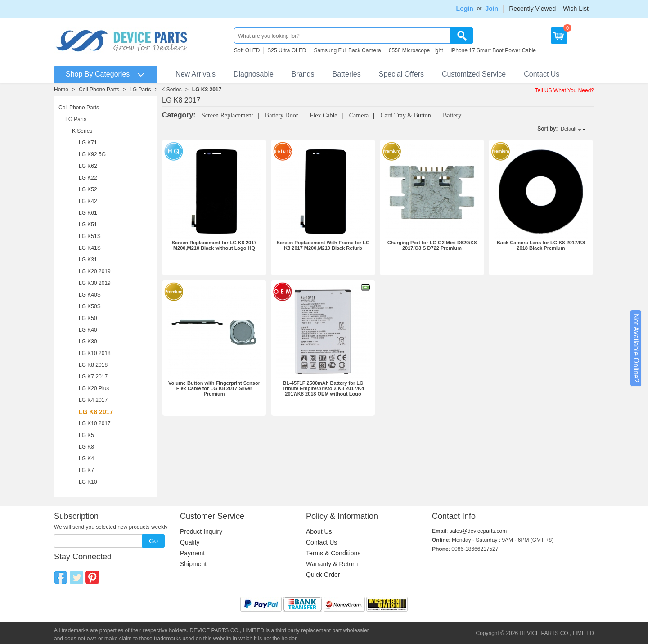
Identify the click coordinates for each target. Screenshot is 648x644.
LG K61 (88, 213)
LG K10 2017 (95, 423)
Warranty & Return (332, 564)
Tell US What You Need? (565, 90)
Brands (303, 74)
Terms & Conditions (333, 553)
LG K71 (88, 143)
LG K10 (88, 482)
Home (61, 90)
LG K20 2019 (95, 271)
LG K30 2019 (95, 283)
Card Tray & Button (405, 115)
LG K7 (86, 470)
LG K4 (86, 459)
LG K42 (88, 201)
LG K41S (90, 248)
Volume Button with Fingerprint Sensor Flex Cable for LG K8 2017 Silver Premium (214, 388)
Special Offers (401, 74)
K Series (171, 90)
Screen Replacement (227, 115)
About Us (319, 531)
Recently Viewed (532, 9)
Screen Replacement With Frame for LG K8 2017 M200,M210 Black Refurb (323, 245)
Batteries (347, 74)
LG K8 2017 (207, 90)
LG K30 (88, 342)
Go (153, 541)
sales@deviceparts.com (478, 531)
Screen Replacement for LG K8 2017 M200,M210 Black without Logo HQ (214, 245)
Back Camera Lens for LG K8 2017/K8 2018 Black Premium (541, 245)
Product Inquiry (201, 531)
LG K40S (90, 295)
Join (492, 9)
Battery (452, 115)
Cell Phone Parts (99, 90)
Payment (192, 553)
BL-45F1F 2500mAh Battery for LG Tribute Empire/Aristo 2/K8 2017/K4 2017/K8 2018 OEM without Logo (323, 388)
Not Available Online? (636, 348)
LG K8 (86, 447)
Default (569, 129)
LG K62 (88, 166)
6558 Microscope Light (416, 50)
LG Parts (140, 90)
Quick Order (323, 575)
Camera (359, 115)
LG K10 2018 (95, 353)
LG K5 (86, 435)
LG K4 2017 (93, 400)
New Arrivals (196, 74)
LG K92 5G (92, 154)
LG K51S (90, 236)
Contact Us (542, 74)
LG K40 (88, 330)
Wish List (576, 9)
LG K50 (88, 318)
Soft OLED (247, 50)
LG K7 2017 (93, 377)
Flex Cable (324, 115)
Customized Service (474, 74)
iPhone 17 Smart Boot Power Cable (493, 50)
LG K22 (88, 178)
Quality (190, 542)
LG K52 (88, 189)
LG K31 (88, 260)
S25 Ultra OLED (287, 50)
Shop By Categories (98, 74)
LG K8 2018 (93, 365)
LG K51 (88, 225)
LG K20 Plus (94, 388)
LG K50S (90, 306)
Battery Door (281, 115)
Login (465, 9)
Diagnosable (254, 74)
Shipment (193, 564)
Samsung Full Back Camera (347, 50)
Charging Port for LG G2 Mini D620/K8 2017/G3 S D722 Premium (432, 245)
